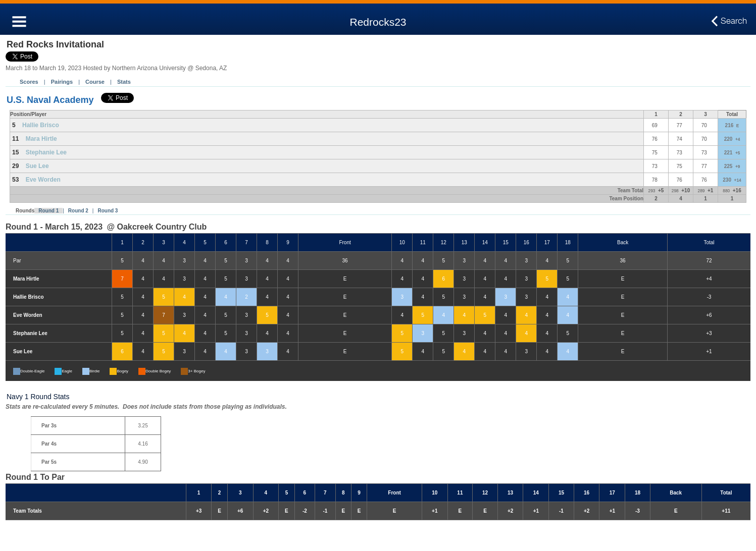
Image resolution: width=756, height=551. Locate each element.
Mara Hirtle (41, 139)
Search (734, 21)
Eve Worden (43, 180)
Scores (29, 82)
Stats (124, 82)
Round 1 (48, 211)
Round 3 (108, 211)
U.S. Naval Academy (50, 100)
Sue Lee (37, 166)
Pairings (62, 82)
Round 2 (78, 211)
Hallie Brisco (41, 125)
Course (95, 82)
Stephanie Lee (46, 152)
